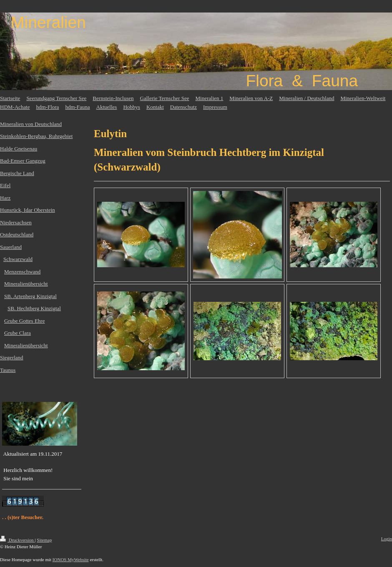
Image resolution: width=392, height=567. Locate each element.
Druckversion (17, 540)
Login (387, 539)
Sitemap (44, 540)
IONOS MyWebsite (71, 559)
